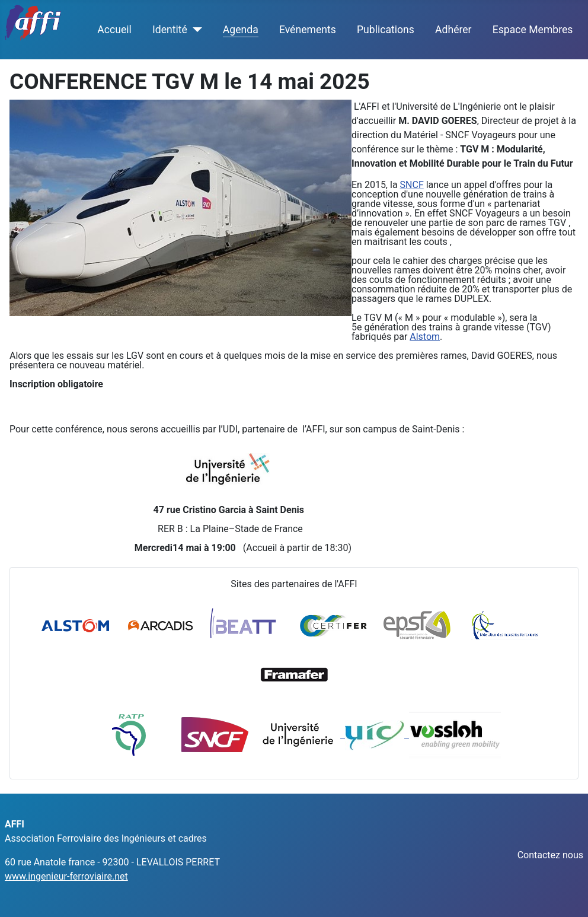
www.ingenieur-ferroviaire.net (66, 876)
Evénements (308, 30)
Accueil (114, 30)
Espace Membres (533, 30)
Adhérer (453, 30)
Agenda (241, 30)
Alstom (425, 337)
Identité (170, 30)
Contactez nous (550, 855)
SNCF (412, 185)
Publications (386, 30)
